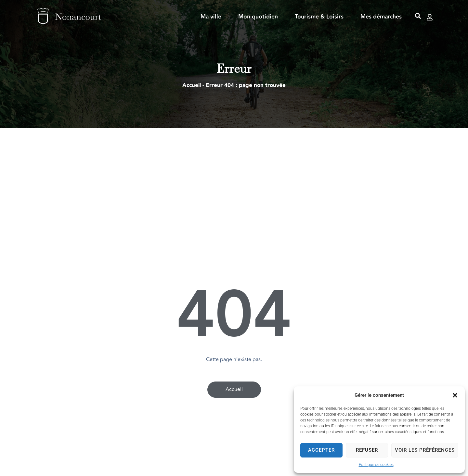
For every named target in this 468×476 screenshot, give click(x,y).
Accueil (192, 85)
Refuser (367, 450)
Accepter (321, 450)
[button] (455, 395)
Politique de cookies (376, 465)
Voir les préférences (425, 450)
